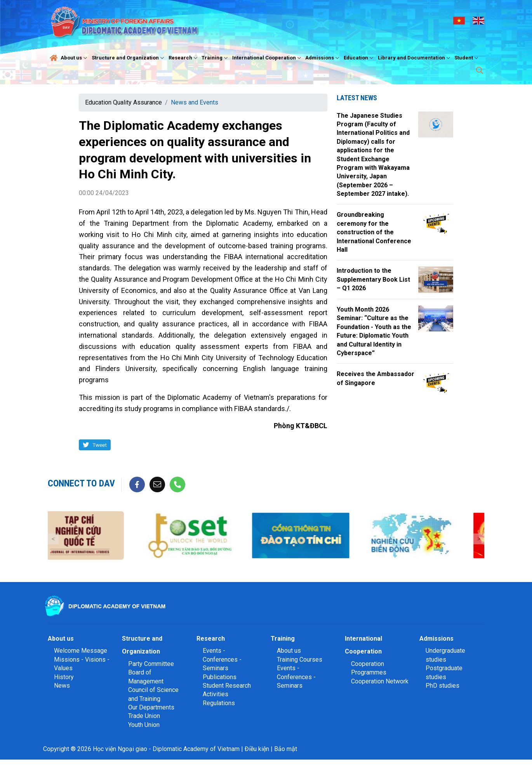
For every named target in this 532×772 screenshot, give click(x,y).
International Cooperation (268, 58)
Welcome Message (81, 651)
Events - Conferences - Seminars (222, 659)
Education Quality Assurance (123, 102)
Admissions (323, 58)
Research (184, 58)
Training (216, 58)
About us (75, 58)
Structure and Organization (129, 58)
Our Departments (151, 707)
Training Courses (300, 660)
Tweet (100, 445)
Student (467, 58)
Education (359, 58)
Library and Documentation (415, 58)
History (64, 677)
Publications (220, 677)
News (62, 686)
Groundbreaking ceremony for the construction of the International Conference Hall (374, 232)
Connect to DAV (81, 483)
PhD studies (442, 686)
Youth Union (144, 725)
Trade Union (144, 716)
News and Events (195, 102)
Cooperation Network (380, 681)
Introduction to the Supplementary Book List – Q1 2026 (373, 279)
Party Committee (151, 664)
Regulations (219, 703)
